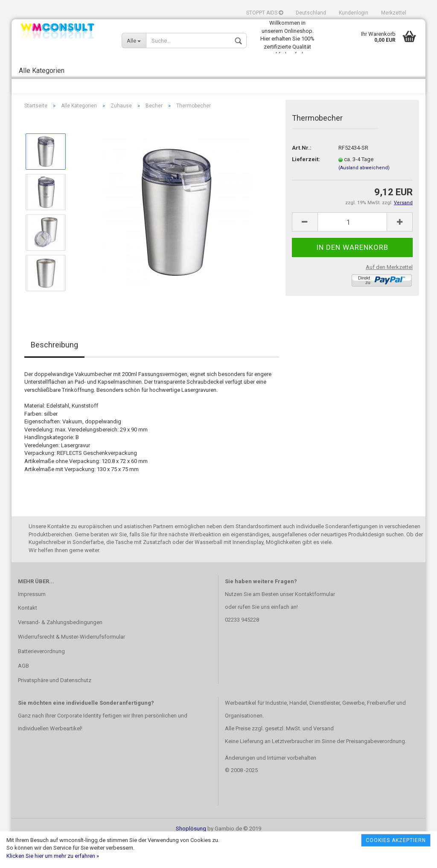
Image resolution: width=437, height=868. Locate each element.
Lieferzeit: (306, 187)
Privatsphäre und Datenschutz (55, 708)
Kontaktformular (315, 622)
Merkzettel (394, 13)
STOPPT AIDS (265, 13)
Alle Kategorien (42, 71)
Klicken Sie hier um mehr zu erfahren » (53, 856)
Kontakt (28, 636)
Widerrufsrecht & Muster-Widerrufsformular (71, 665)
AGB (23, 693)
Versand (323, 756)
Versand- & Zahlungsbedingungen (60, 650)
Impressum (32, 622)
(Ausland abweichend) (364, 195)
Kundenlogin (354, 13)
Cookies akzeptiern (396, 840)
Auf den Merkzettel (389, 295)
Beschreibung (54, 373)
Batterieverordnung (41, 679)
